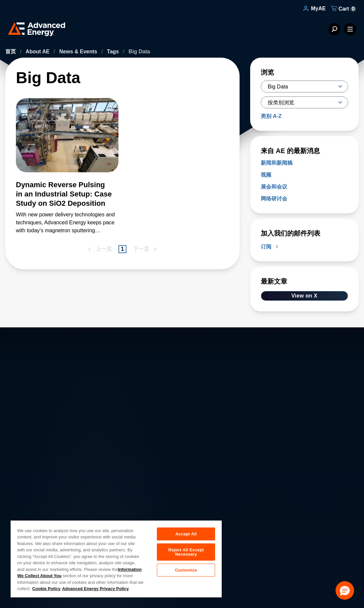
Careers (111, 505)
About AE (38, 52)
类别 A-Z (271, 116)
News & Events (79, 52)
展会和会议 (274, 187)
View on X (305, 296)
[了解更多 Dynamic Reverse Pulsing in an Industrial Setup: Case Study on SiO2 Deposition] (67, 139)
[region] (116, 559)
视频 (266, 175)
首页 (11, 52)
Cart (343, 9)
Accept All (186, 534)
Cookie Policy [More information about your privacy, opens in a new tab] (46, 589)
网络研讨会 (274, 199)
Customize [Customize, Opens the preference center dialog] (186, 571)
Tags (114, 52)
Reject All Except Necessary (186, 552)
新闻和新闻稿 (277, 163)
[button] (345, 590)
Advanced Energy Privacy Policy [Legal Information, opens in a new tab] (96, 589)
